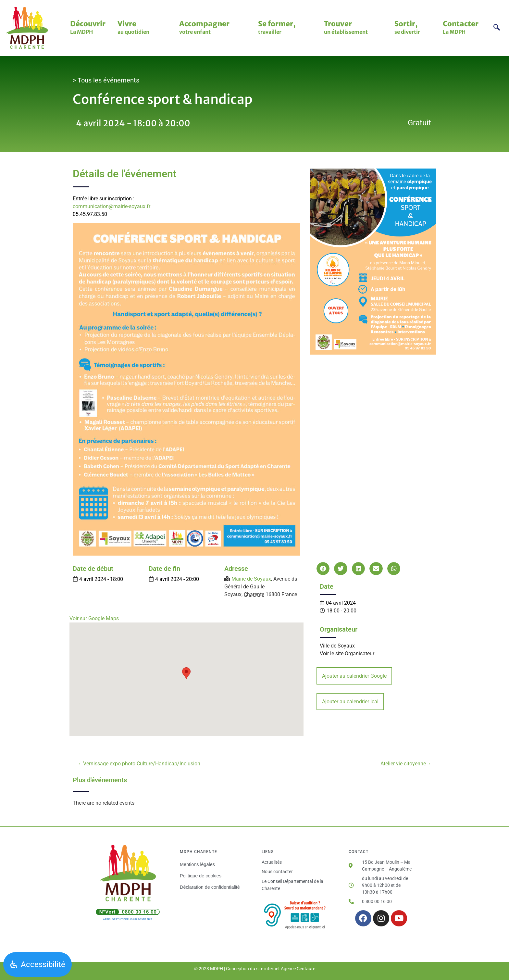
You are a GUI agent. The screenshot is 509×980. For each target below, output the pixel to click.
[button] (323, 569)
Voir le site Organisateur (347, 653)
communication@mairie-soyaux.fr (112, 206)
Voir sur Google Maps (94, 618)
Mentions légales (197, 864)
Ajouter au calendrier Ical (350, 702)
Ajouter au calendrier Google (354, 676)
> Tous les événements (106, 80)
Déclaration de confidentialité (210, 887)
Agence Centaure (298, 969)
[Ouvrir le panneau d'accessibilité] (37, 964)
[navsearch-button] (497, 28)
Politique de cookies (201, 876)
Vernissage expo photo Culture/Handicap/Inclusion (142, 764)
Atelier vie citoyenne (403, 764)
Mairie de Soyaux (251, 579)
